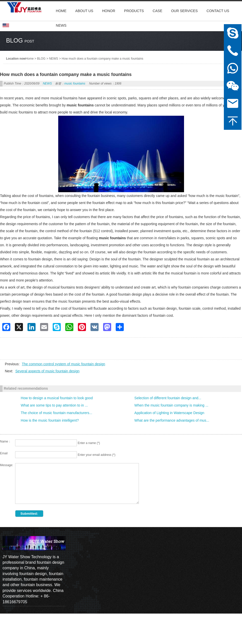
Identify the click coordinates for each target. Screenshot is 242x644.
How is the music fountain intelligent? (50, 420)
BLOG (41, 59)
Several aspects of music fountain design (47, 371)
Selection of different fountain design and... (168, 398)
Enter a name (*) (89, 443)
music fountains (75, 84)
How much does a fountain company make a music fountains (103, 59)
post (29, 41)
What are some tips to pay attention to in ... (54, 405)
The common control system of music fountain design (63, 364)
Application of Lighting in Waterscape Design (169, 413)
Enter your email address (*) (96, 455)
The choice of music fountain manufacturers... (56, 413)
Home (29, 59)
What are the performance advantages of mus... (172, 420)
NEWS (54, 59)
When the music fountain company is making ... (171, 405)
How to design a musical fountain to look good (57, 398)
